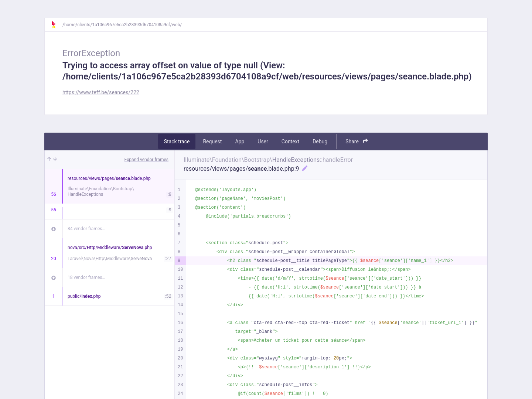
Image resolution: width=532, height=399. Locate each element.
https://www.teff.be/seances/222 (101, 92)
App (240, 141)
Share (357, 141)
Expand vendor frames (146, 160)
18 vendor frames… (86, 277)
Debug (320, 141)
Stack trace (177, 141)
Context (290, 141)
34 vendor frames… (86, 229)
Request (212, 141)
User (263, 141)
